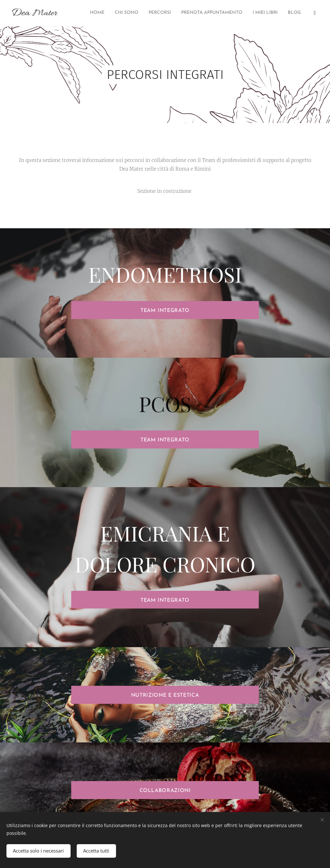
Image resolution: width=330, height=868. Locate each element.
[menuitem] (259, 13)
